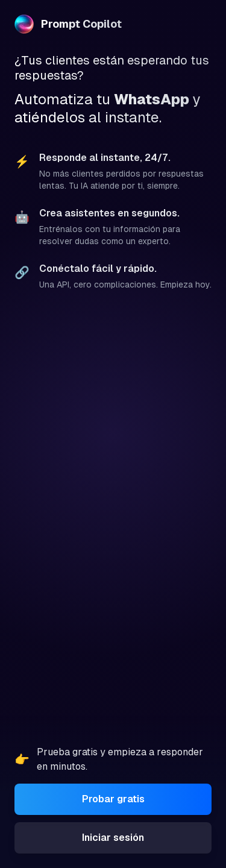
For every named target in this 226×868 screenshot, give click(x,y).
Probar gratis (113, 799)
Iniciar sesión (113, 838)
